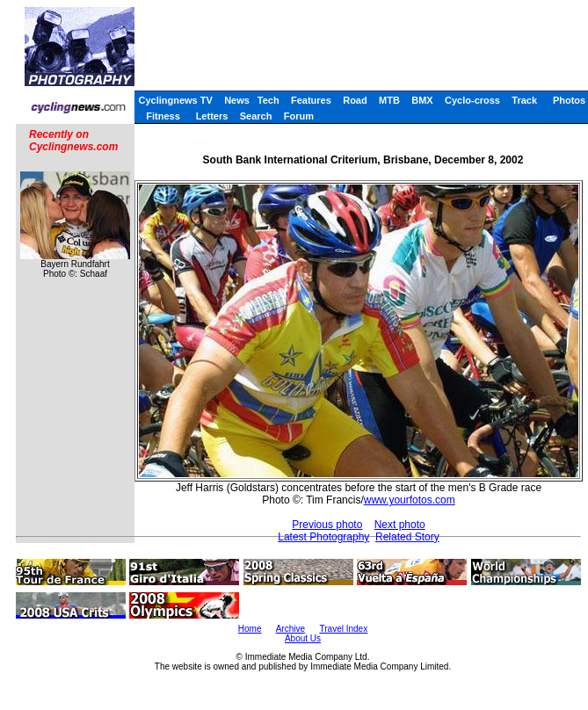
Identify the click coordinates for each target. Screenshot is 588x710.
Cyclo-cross (472, 100)
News (237, 100)
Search (256, 116)
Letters (212, 116)
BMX (422, 100)
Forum (299, 116)
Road (355, 100)
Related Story (407, 537)
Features (311, 100)
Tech (269, 100)
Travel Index (344, 629)
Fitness (163, 116)
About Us (303, 638)
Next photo (400, 525)
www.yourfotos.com (410, 500)
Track (524, 100)
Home (250, 629)
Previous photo (327, 525)
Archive (290, 629)
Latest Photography (323, 537)
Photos (569, 100)
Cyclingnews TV (175, 100)
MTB (389, 100)
